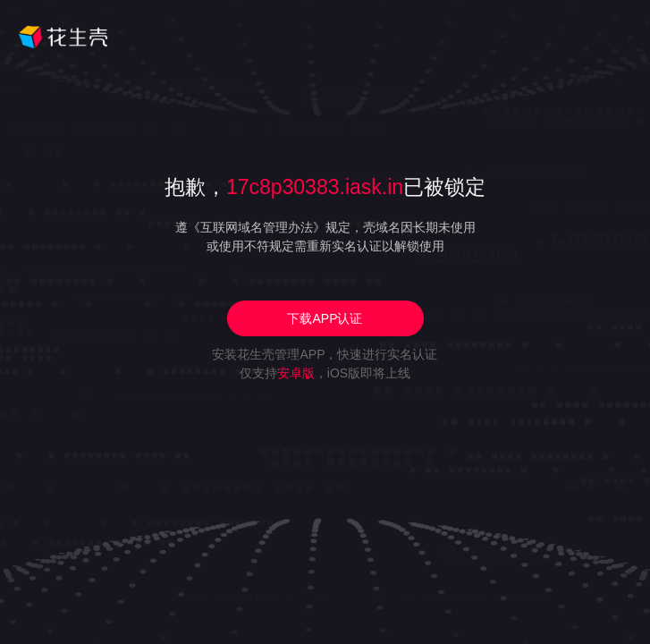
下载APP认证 (325, 318)
